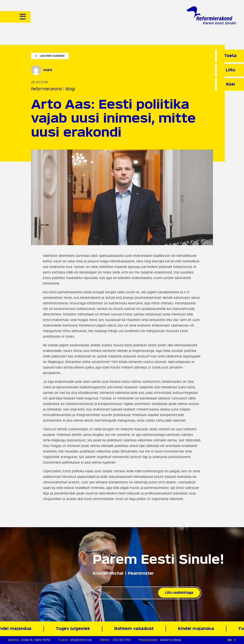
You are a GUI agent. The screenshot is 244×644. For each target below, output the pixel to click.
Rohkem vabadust (135, 629)
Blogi (70, 89)
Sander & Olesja (170, 640)
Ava (232, 640)
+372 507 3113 (121, 640)
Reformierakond (46, 89)
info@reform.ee (81, 640)
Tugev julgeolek (74, 629)
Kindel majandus (197, 629)
